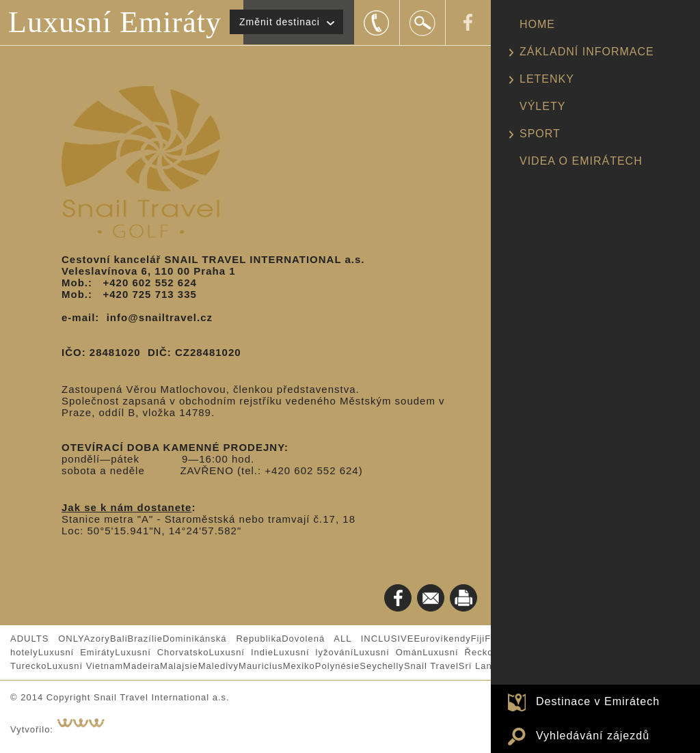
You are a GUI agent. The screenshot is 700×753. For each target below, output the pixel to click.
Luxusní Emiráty (115, 22)
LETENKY (547, 79)
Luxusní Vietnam (85, 666)
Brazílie (145, 639)
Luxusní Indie (241, 652)
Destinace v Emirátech (598, 701)
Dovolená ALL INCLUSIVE (348, 639)
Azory (97, 639)
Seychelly (382, 666)
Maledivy (218, 666)
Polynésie (337, 666)
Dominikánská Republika (222, 639)
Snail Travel (431, 666)
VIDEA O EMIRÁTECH (581, 161)
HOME (537, 24)
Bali (119, 639)
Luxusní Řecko (458, 652)
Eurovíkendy (442, 639)
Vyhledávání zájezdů (593, 736)
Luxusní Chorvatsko (162, 652)
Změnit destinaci (280, 22)
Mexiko (299, 666)
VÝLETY (542, 106)
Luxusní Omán (388, 652)
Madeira (142, 666)
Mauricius (261, 666)
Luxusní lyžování (313, 652)
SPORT (540, 134)
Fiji (478, 639)
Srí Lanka (481, 666)
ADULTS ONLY (47, 639)
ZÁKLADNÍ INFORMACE (587, 52)
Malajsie (179, 666)
